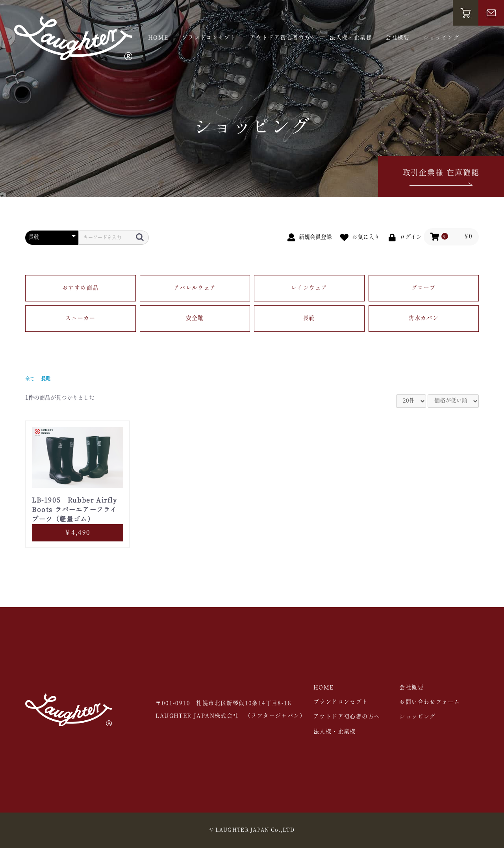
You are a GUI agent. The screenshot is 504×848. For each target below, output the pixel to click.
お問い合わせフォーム (430, 702)
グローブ (424, 288)
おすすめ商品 (80, 288)
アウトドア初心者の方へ (283, 38)
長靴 (309, 318)
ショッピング (441, 38)
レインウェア (309, 288)
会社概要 (398, 38)
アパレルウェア (195, 288)
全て (30, 379)
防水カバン (423, 318)
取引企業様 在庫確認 (441, 178)
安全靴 (195, 318)
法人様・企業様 (351, 38)
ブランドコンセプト (209, 38)
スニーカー (81, 318)
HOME (158, 38)
